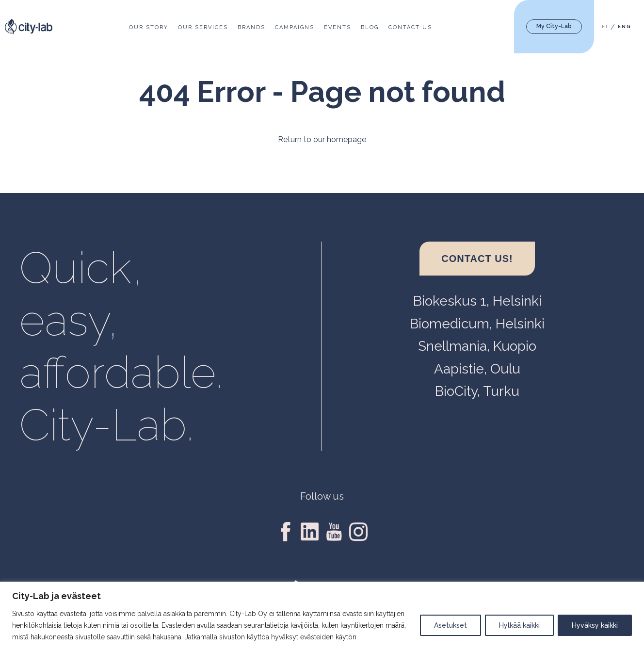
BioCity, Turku (477, 391)
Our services (203, 27)
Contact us (410, 27)
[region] (322, 616)
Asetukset (451, 625)
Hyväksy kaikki (595, 625)
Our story (149, 27)
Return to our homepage (322, 139)
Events (338, 27)
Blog (370, 27)
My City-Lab (554, 26)
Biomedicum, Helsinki (477, 324)
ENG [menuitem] (625, 27)
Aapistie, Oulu (477, 369)
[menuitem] (605, 27)
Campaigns (295, 27)
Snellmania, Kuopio (477, 346)
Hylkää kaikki (519, 625)
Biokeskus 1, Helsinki (477, 301)
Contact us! (477, 259)
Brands (251, 27)
